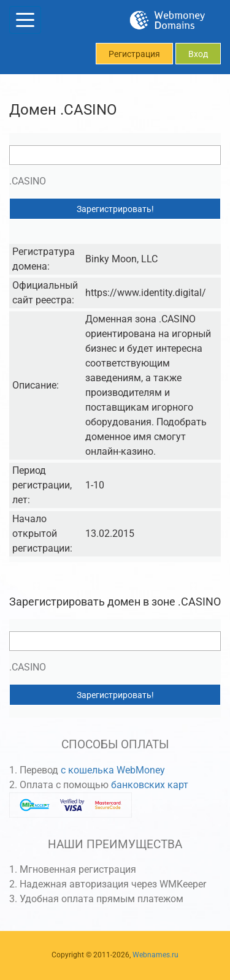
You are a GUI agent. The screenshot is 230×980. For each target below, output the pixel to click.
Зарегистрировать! (115, 209)
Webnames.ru (155, 955)
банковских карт (150, 785)
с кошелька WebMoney (113, 770)
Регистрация (134, 54)
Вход (198, 54)
